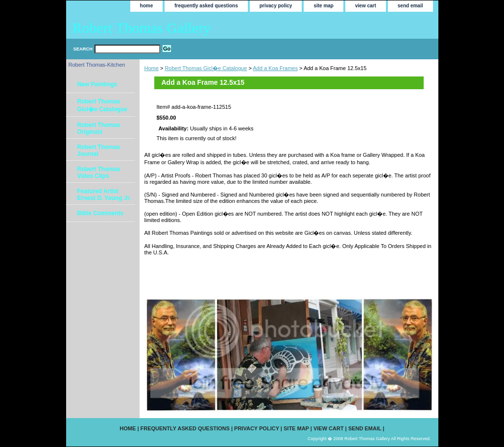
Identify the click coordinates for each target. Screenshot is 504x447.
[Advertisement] (259, 276)
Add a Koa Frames (275, 68)
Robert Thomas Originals (99, 128)
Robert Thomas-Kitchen (97, 65)
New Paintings (97, 84)
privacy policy (276, 6)
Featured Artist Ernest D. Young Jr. (104, 195)
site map (324, 6)
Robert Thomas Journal (99, 150)
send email (410, 6)
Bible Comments (101, 213)
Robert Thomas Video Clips (99, 173)
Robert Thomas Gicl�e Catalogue (206, 68)
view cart (366, 6)
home (147, 6)
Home (152, 68)
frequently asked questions (206, 6)
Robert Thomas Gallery (142, 28)
